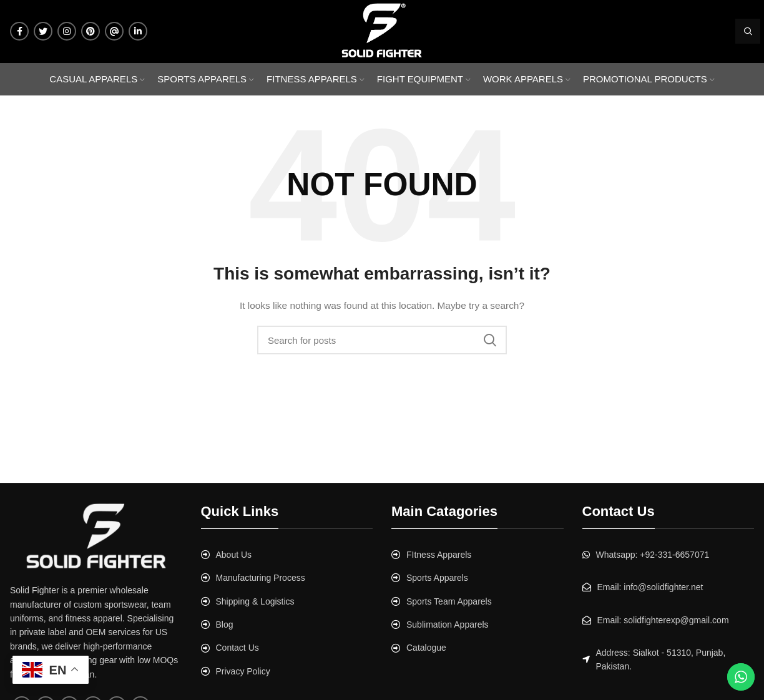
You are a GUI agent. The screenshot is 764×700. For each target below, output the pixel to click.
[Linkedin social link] (138, 31)
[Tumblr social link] (114, 31)
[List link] (287, 555)
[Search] (748, 31)
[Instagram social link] (67, 31)
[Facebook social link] (19, 31)
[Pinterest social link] (91, 31)
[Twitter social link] (43, 31)
